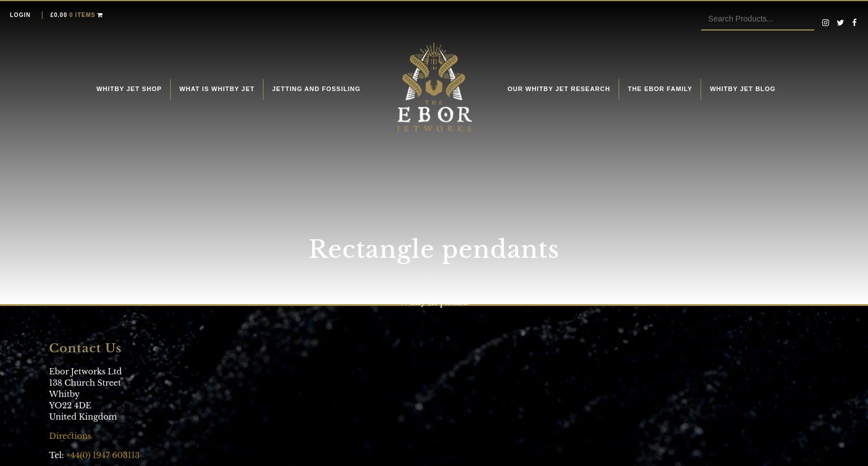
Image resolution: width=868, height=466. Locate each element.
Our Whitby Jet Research (559, 89)
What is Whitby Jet (217, 89)
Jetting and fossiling (316, 89)
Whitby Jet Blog (742, 89)
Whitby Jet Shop (129, 89)
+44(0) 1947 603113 (103, 455)
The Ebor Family (660, 89)
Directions (72, 436)
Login (21, 15)
